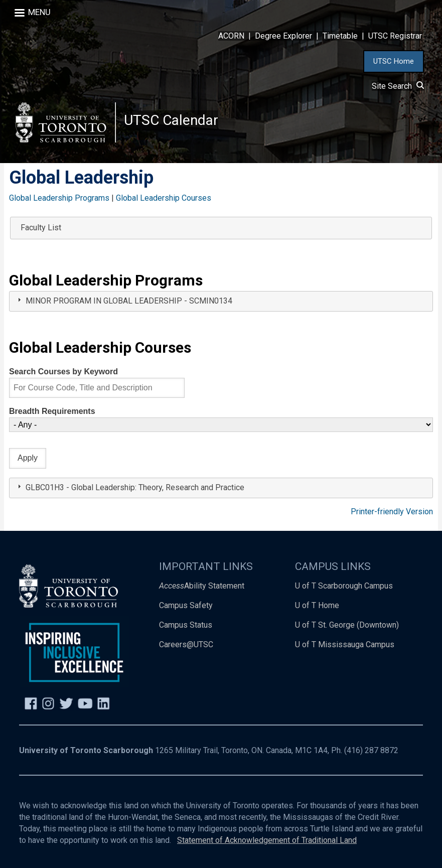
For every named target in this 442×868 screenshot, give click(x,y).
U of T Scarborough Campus (344, 586)
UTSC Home (394, 61)
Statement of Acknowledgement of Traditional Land (267, 840)
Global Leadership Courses (164, 198)
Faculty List (41, 228)
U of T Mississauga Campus (345, 644)
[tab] (221, 301)
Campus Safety (186, 605)
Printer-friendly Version (392, 512)
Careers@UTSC (186, 644)
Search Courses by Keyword (63, 372)
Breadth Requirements (52, 411)
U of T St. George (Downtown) (347, 625)
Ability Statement (202, 586)
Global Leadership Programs (59, 198)
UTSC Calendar (171, 120)
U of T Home (317, 605)
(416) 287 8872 (371, 750)
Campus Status (186, 625)
